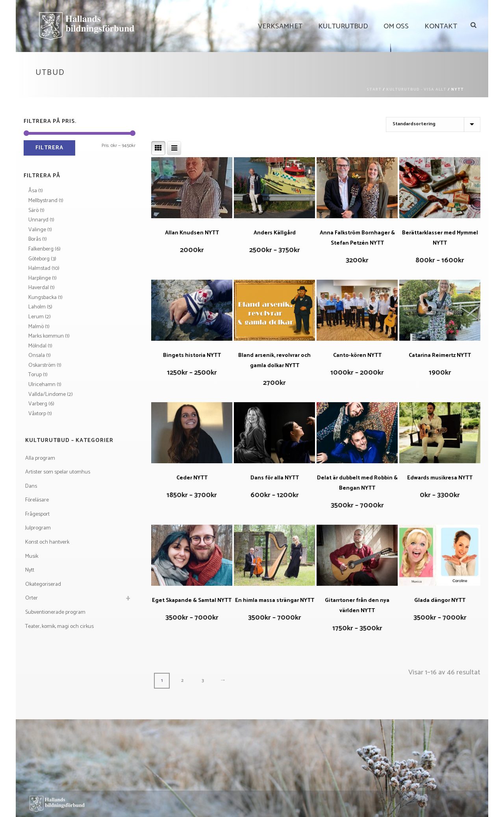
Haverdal (39, 288)
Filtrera (49, 148)
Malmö (36, 327)
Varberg (38, 404)
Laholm (37, 307)
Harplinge (40, 278)
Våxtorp (37, 414)
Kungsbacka (43, 298)
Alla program (40, 458)
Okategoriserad (43, 584)
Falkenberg (41, 249)
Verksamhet (280, 26)
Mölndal (37, 346)
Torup (35, 375)
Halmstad (39, 268)
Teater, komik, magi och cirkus (59, 627)
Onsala (37, 356)
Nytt (30, 570)
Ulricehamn (42, 385)
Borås (35, 239)
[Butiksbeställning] (433, 124)
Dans (31, 486)
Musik (32, 556)
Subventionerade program (55, 612)
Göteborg (39, 259)
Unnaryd (38, 220)
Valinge (37, 230)
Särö (33, 211)
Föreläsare (37, 500)
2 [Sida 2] (182, 681)
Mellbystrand (43, 201)
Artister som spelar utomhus (58, 472)
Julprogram (38, 528)
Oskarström (42, 365)
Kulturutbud (343, 26)
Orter (31, 598)
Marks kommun (46, 336)
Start (374, 89)
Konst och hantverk (47, 542)
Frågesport (37, 514)
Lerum (36, 317)
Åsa (33, 191)
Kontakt (441, 26)
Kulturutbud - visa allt (416, 89)
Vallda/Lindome (47, 395)
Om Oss (396, 26)
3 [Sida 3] (203, 681)
